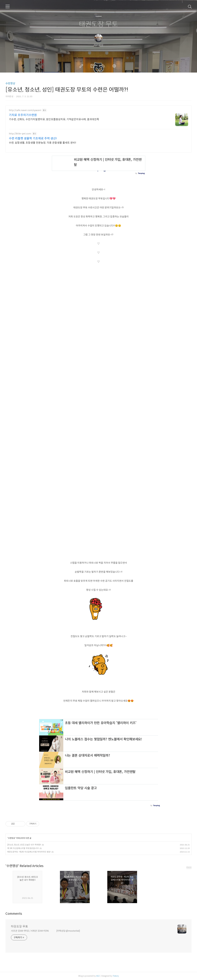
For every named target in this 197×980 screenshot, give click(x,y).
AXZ (98, 976)
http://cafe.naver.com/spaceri (25, 110)
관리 (115, 66)
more (189, 867)
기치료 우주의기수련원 (23, 115)
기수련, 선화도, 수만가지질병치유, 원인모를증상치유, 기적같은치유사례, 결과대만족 (54, 119)
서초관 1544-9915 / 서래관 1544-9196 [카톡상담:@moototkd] (46, 931)
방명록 (93, 66)
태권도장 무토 (98, 24)
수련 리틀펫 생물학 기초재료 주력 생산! (33, 138)
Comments (14, 914)
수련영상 (10, 83)
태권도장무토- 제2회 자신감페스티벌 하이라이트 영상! (29, 852)
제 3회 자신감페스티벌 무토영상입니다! (23, 848)
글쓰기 (82, 66)
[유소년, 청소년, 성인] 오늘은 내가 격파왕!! (24, 845)
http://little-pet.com (20, 134)
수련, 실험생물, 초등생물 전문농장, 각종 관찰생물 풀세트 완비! (42, 143)
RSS (104, 66)
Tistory (116, 976)
